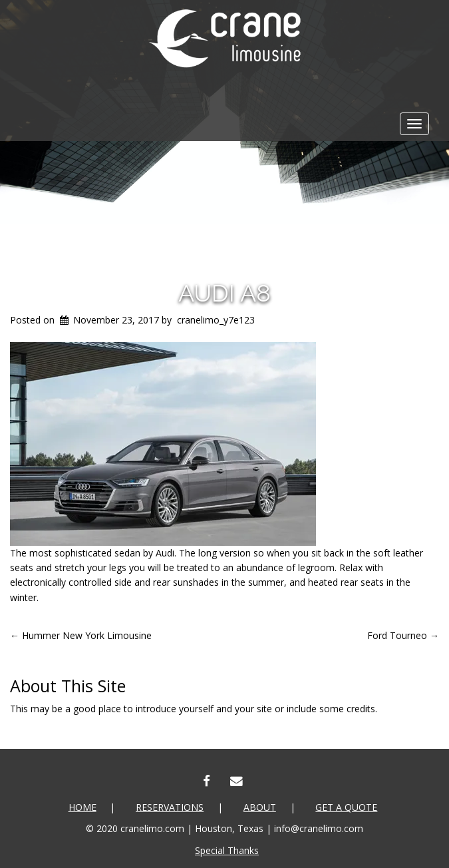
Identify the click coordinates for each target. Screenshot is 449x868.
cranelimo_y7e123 (216, 320)
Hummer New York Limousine (81, 635)
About (260, 807)
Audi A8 (224, 293)
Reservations (170, 807)
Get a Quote (346, 807)
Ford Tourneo (403, 635)
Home (82, 807)
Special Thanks (227, 850)
